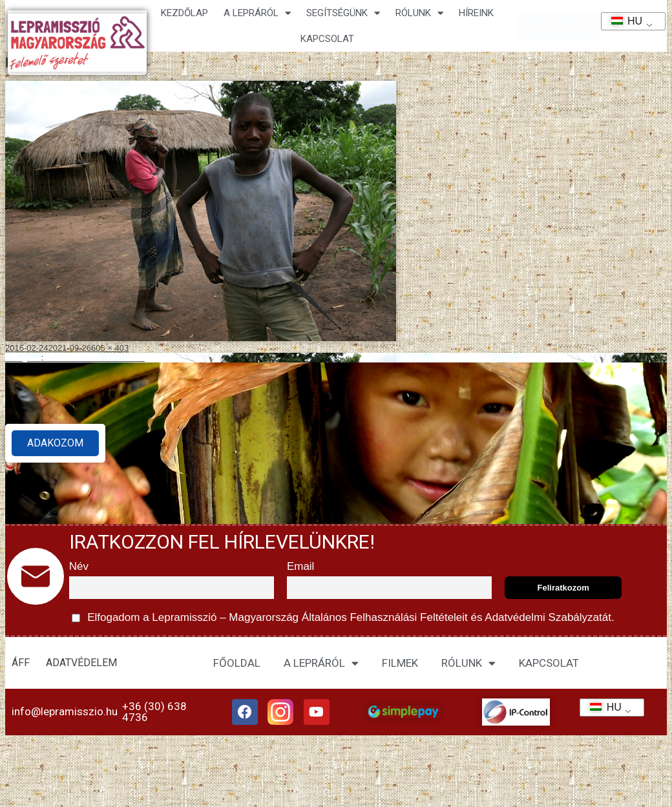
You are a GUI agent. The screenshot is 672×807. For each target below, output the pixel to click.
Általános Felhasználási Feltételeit (384, 617)
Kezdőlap (184, 13)
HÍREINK (476, 13)
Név (79, 566)
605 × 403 (110, 348)
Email (301, 566)
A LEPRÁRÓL (321, 663)
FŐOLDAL (237, 663)
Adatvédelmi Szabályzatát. (549, 617)
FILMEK (400, 663)
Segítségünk (343, 13)
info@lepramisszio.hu (65, 714)
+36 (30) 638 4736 (154, 714)
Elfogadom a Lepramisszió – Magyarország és (343, 618)
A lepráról (257, 13)
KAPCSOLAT (327, 39)
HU (623, 21)
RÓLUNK (468, 663)
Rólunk (419, 13)
